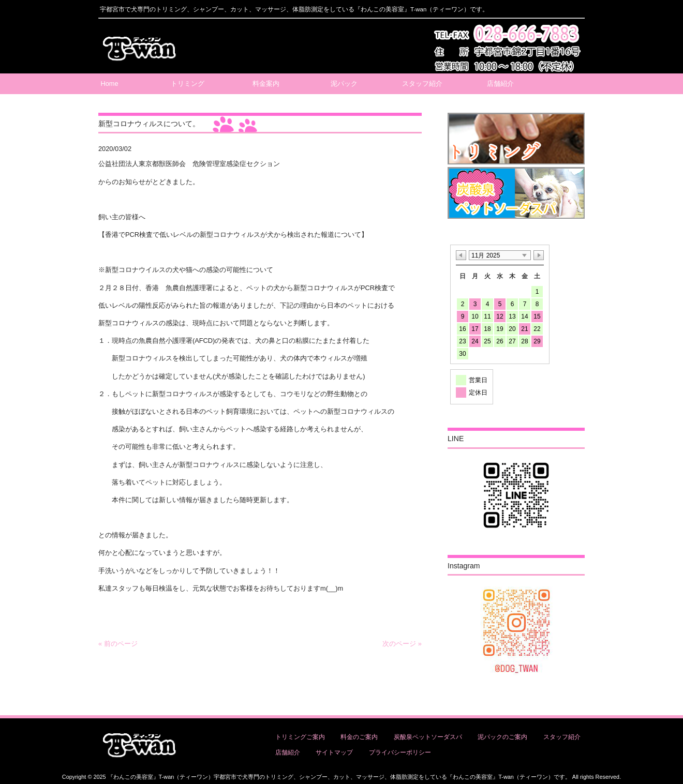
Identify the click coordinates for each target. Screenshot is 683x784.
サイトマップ (334, 752)
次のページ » (402, 644)
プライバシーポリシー (400, 752)
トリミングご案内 (300, 737)
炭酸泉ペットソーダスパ (428, 737)
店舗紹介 (288, 752)
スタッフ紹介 (562, 737)
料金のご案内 (359, 737)
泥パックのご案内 (502, 737)
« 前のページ (118, 644)
